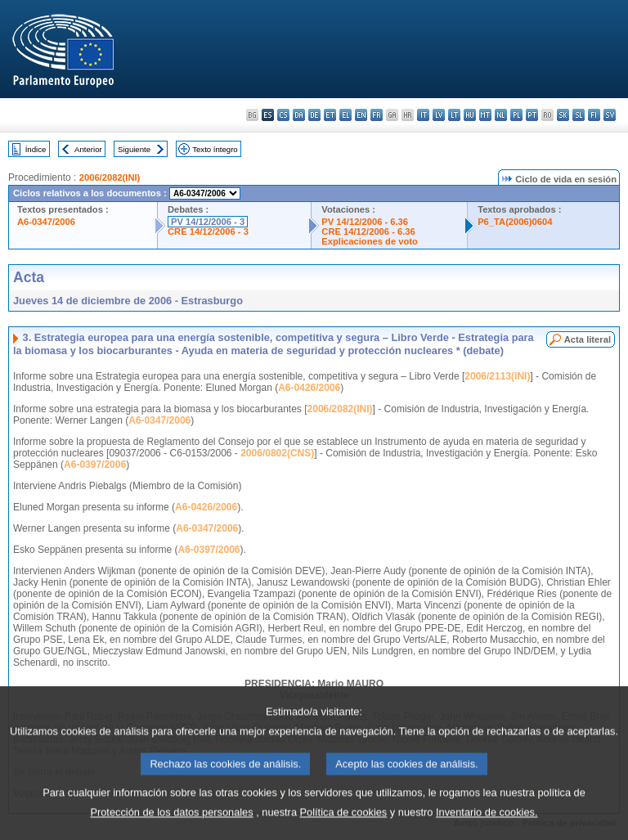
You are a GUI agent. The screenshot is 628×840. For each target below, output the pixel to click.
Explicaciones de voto (370, 241)
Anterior (88, 149)
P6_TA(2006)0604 (515, 222)
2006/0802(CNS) (277, 453)
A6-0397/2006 (95, 465)
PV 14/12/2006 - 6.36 (365, 222)
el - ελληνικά (345, 115)
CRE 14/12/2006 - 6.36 (368, 231)
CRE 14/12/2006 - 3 (208, 231)
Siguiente (134, 149)
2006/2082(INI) (110, 177)
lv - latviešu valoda (439, 115)
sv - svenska (610, 115)
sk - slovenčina (563, 115)
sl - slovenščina (579, 115)
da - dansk (299, 115)
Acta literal (588, 339)
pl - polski (516, 115)
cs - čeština (283, 115)
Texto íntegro (215, 149)
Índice (36, 149)
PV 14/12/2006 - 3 (208, 222)
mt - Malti (485, 115)
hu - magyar (470, 115)
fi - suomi (594, 115)
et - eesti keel (330, 115)
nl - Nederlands (501, 115)
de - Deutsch (314, 115)
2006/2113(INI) (497, 376)
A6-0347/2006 (46, 222)
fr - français (377, 115)
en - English (361, 115)
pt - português (532, 115)
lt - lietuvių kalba (454, 115)
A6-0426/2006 (309, 388)
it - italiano (423, 115)
